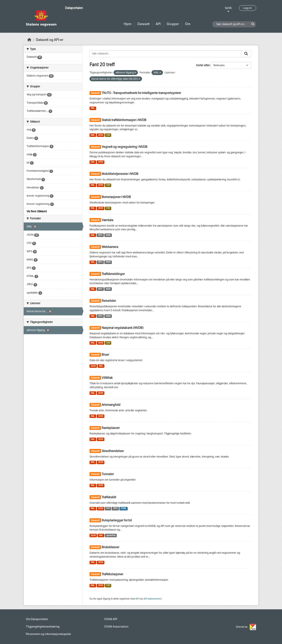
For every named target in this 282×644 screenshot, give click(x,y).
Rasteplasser (111, 428)
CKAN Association (116, 627)
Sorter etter (203, 65)
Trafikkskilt (109, 497)
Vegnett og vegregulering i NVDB (124, 147)
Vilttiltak (107, 378)
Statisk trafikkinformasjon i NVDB (124, 120)
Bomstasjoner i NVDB (116, 197)
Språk (228, 8)
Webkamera (110, 247)
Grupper (173, 24)
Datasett (144, 24)
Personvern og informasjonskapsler (48, 634)
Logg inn (248, 8)
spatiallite (111, 535)
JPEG (115, 508)
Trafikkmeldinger (113, 274)
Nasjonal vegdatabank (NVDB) (123, 328)
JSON (101, 135)
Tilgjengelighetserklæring (43, 627)
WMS (108, 235)
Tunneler (108, 474)
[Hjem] (29, 40)
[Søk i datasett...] (165, 54)
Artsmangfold (111, 405)
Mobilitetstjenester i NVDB (120, 174)
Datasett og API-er (50, 40)
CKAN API (111, 619)
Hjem (128, 24)
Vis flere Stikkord (37, 211)
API (158, 24)
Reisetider (109, 301)
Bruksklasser (110, 547)
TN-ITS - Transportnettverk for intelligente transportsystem (141, 93)
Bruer (105, 355)
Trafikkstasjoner (112, 574)
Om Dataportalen (37, 619)
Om (188, 24)
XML (93, 108)
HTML (124, 508)
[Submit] (246, 54)
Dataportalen (74, 8)
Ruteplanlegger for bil (117, 520)
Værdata (107, 220)
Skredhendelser (113, 451)
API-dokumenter (152, 599)
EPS (108, 508)
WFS (100, 235)
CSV (108, 135)
